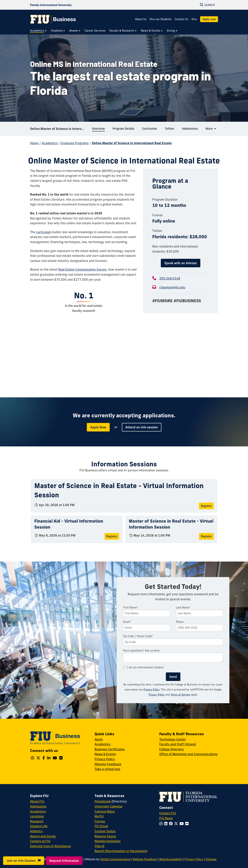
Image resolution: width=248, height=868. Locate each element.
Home (34, 143)
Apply (99, 739)
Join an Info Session (24, 861)
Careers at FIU (40, 841)
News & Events (105, 754)
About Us (141, 19)
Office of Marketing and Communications (188, 754)
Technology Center (173, 739)
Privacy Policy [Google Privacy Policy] (157, 695)
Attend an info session (142, 427)
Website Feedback (108, 764)
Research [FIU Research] (37, 821)
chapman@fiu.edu (172, 287)
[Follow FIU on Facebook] (172, 824)
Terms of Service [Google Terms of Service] (180, 695)
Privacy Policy (152, 689)
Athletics (36, 831)
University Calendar (109, 806)
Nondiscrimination (108, 841)
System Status (105, 831)
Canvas (100, 821)
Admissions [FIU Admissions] (38, 806)
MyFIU (99, 816)
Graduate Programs (75, 143)
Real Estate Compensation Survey (82, 269)
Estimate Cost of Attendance (50, 846)
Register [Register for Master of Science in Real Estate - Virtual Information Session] (206, 506)
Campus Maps (105, 811)
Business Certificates (110, 749)
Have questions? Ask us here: (142, 651)
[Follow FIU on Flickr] (188, 824)
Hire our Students (161, 19)
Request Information (64, 861)
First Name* (131, 607)
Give (194, 19)
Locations (37, 816)
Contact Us (181, 19)
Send (173, 677)
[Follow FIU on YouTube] (182, 824)
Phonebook (103, 801)
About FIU (37, 801)
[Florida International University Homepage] (51, 5)
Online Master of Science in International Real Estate (60, 129)
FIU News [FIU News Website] (166, 818)
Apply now (209, 19)
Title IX (99, 846)
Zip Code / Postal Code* (138, 636)
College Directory (172, 749)
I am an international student (143, 667)
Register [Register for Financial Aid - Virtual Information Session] (112, 536)
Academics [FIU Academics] (38, 811)
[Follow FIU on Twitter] (177, 824)
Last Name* (183, 607)
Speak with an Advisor (181, 263)
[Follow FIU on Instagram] (162, 824)
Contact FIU (168, 813)
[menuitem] (39, 31)
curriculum (44, 232)
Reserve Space (105, 836)
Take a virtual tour (107, 769)
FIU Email (101, 826)
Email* (127, 622)
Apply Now (98, 427)
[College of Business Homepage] (53, 19)
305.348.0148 (170, 278)
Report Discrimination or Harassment (121, 851)
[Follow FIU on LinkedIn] (167, 824)
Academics (50, 143)
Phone (180, 622)
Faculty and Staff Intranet (178, 744)
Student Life (39, 826)
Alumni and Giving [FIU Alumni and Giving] (43, 836)
